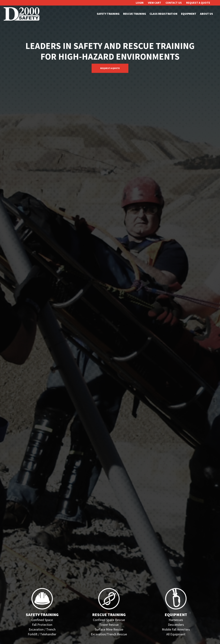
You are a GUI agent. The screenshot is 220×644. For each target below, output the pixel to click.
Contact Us (174, 3)
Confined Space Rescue (109, 620)
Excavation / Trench (42, 629)
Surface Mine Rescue (109, 629)
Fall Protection (42, 625)
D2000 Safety (22, 14)
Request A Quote (198, 3)
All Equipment (176, 634)
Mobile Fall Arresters (176, 629)
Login (140, 3)
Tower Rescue (109, 625)
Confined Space (42, 620)
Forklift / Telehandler (42, 634)
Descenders (176, 625)
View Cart (155, 3)
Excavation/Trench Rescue (109, 634)
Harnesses (176, 620)
